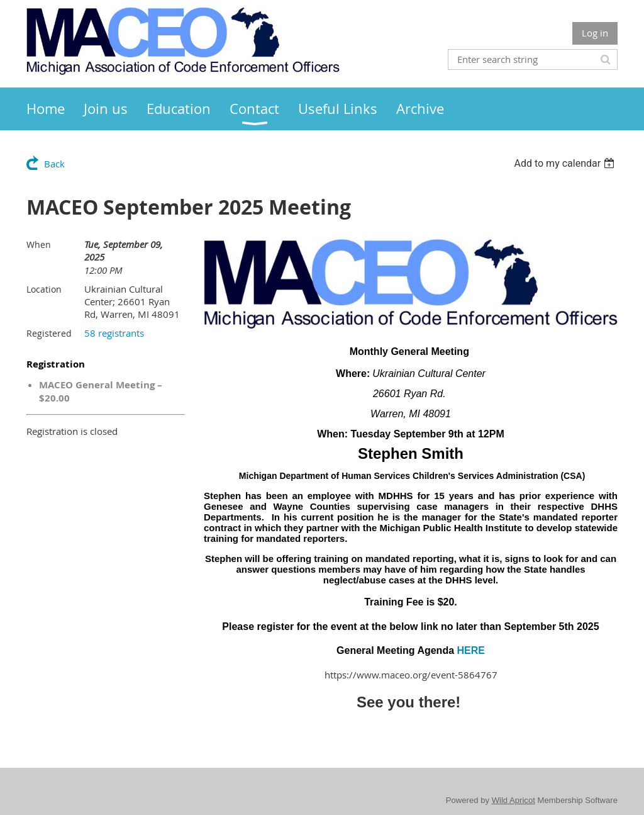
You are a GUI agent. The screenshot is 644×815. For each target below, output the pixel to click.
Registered (49, 333)
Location (44, 289)
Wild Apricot (514, 800)
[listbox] (566, 163)
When (39, 244)
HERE (471, 650)
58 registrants (114, 333)
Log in (595, 33)
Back (54, 164)
